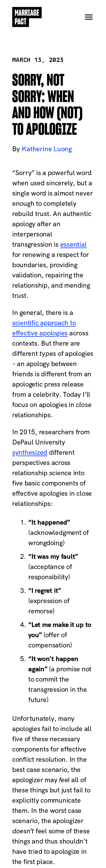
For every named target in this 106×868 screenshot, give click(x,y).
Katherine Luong (47, 149)
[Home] (27, 17)
